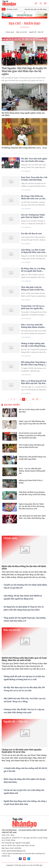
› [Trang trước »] (40, 399)
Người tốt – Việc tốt (36, 32)
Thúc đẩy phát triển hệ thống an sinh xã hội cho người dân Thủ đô (32, 288)
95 (37, 399)
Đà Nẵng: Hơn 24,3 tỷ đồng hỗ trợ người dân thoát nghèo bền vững (33, 270)
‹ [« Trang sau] (9, 399)
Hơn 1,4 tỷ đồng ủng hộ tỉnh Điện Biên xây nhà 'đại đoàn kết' (34, 382)
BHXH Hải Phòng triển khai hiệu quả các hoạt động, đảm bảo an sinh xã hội (24, 659)
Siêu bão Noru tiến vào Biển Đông (36, 9)
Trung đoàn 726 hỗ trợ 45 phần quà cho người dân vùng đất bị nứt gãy (33, 307)
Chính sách (10, 32)
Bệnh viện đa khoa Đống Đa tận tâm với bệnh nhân (24, 567)
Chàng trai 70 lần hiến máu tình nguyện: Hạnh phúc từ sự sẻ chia (22, 751)
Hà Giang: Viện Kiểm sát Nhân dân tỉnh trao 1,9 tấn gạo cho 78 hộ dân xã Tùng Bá (33, 197)
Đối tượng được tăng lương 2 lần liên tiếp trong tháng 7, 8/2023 (34, 363)
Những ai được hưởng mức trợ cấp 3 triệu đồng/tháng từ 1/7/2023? (33, 345)
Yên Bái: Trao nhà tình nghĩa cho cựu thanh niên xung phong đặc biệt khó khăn (34, 160)
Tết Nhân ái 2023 (13, 9)
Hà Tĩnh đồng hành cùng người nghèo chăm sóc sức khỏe (23, 114)
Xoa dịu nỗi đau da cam (31, 233)
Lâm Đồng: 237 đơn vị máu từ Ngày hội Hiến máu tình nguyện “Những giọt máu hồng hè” (33, 251)
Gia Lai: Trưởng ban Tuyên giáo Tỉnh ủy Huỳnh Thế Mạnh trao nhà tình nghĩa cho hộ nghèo (33, 216)
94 (33, 399)
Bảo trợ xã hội (22, 32)
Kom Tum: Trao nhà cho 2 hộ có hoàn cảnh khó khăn (34, 179)
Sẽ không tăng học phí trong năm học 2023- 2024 (24, 148)
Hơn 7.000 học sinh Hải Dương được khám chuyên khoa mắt (33, 326)
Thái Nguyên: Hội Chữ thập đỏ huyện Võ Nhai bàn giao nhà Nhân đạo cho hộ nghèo (24, 71)
